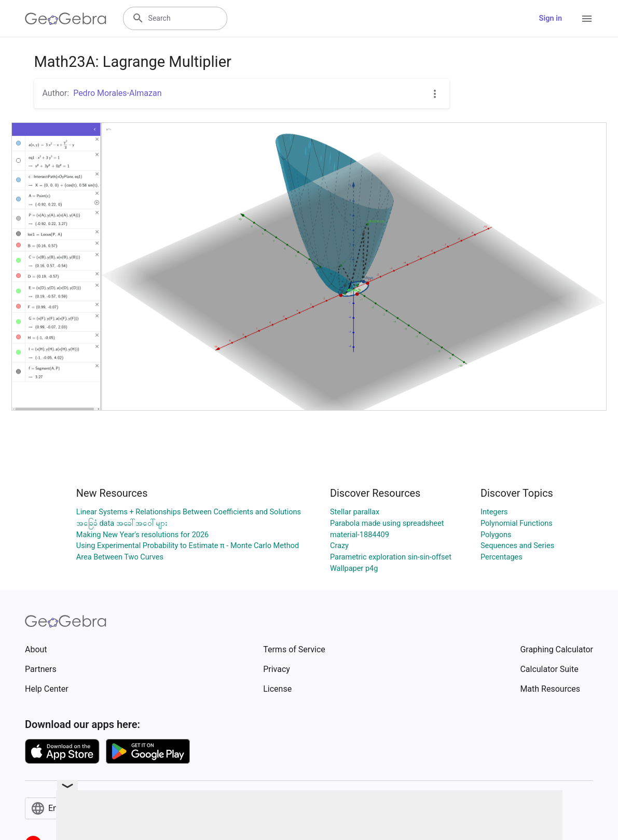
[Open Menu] (587, 19)
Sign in (551, 18)
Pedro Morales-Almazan (117, 93)
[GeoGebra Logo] (66, 19)
